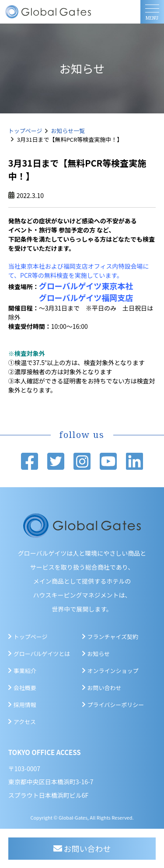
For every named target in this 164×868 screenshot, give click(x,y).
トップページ (25, 131)
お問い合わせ (105, 688)
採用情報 (25, 705)
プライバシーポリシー (116, 705)
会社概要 (25, 688)
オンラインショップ (113, 671)
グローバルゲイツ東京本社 (86, 286)
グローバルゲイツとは (42, 654)
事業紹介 (25, 671)
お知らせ (99, 654)
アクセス (25, 722)
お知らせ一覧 (68, 131)
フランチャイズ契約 (113, 637)
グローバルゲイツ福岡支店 (86, 297)
